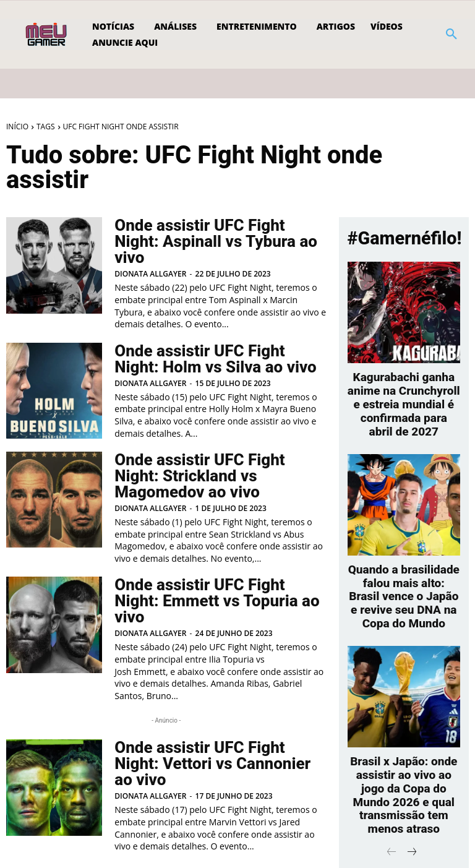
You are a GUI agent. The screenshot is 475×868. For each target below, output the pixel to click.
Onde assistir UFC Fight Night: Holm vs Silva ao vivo (215, 342)
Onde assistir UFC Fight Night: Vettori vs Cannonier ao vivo (215, 716)
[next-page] (169, 829)
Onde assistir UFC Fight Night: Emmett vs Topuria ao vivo (215, 570)
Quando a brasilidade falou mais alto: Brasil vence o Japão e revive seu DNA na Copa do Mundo (404, 561)
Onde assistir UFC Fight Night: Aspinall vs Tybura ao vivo (215, 233)
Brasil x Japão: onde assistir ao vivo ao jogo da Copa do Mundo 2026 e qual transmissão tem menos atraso (404, 735)
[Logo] (47, 35)
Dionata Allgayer (150, 256)
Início (17, 127)
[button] (451, 35)
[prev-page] (16, 829)
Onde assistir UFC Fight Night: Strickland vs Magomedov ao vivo (215, 457)
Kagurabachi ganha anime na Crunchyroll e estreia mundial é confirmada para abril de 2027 (404, 391)
